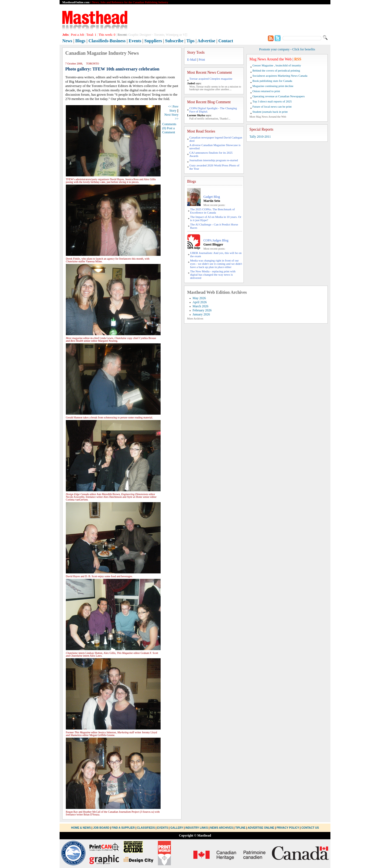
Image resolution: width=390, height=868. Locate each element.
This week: (107, 35)
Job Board (101, 828)
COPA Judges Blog (216, 240)
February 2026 (202, 310)
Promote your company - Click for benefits (287, 49)
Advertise (206, 41)
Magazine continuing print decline (273, 86)
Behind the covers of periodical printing (276, 70)
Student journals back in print (270, 112)
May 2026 (199, 298)
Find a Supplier (123, 828)
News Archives (222, 828)
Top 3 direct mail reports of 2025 (272, 101)
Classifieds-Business (107, 41)
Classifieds (146, 828)
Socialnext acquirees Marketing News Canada (280, 76)
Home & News (82, 828)
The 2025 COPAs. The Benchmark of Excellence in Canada (212, 211)
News (67, 41)
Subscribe (174, 41)
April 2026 (200, 302)
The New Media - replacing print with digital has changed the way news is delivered (213, 275)
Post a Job (78, 35)
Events (135, 41)
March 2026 (200, 306)
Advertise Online (261, 828)
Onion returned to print (266, 91)
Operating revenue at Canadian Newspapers (279, 96)
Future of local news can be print (272, 107)
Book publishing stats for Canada (272, 81)
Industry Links (196, 828)
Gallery (177, 828)
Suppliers (153, 41)
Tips (190, 41)
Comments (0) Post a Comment (169, 128)
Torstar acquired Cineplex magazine (211, 79)
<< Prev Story (173, 109)
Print (202, 60)
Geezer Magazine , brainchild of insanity (277, 65)
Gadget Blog (212, 197)
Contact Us (310, 828)
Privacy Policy (288, 828)
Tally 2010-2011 (260, 137)
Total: (91, 35)
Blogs (80, 41)
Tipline (240, 828)
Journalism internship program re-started (214, 160)
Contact (226, 41)
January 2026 (201, 314)
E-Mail (192, 60)
